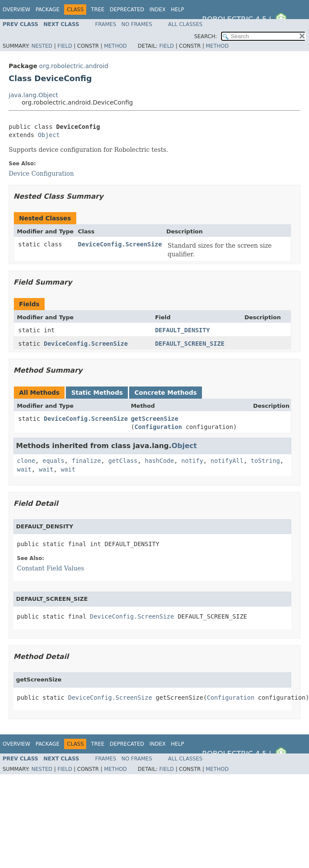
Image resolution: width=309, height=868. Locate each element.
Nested (42, 46)
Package (47, 10)
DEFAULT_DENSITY (182, 330)
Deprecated (127, 10)
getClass (123, 461)
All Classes (185, 24)
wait (24, 469)
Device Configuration (41, 174)
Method (115, 46)
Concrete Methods (166, 393)
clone (26, 461)
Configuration (158, 427)
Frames (106, 24)
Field (65, 46)
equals (54, 461)
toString (265, 461)
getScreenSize (155, 419)
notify (192, 461)
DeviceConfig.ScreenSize (120, 244)
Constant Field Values (50, 568)
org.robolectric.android (74, 66)
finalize (86, 461)
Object (49, 135)
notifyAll (227, 461)
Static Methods (97, 393)
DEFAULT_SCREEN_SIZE (190, 344)
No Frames (137, 24)
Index (158, 10)
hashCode (159, 461)
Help (177, 10)
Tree (98, 10)
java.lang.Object (33, 95)
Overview (16, 10)
